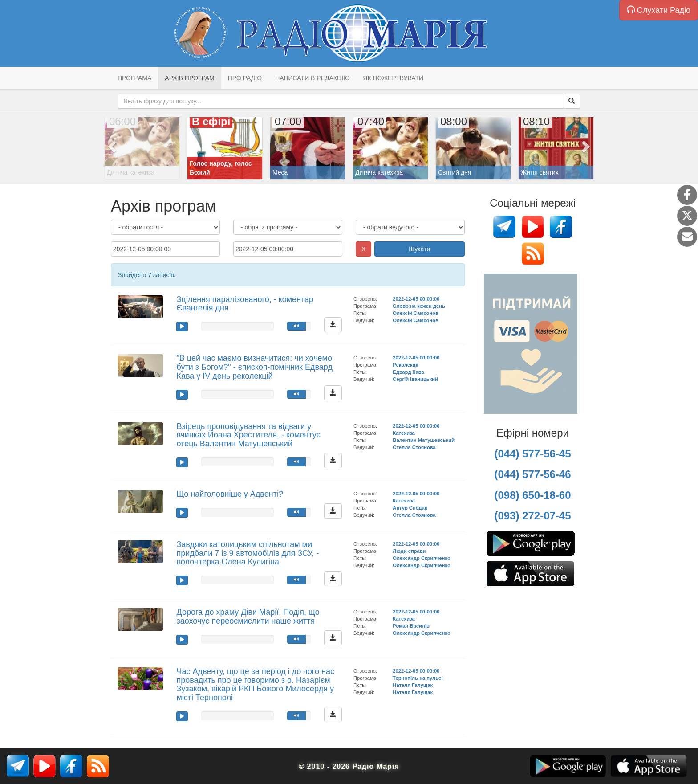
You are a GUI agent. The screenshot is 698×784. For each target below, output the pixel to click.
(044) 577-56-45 (532, 454)
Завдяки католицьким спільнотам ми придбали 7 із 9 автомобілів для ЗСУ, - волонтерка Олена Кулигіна (248, 553)
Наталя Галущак (413, 685)
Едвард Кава (408, 372)
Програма (134, 78)
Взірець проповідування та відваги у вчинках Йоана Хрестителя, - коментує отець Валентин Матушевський (248, 435)
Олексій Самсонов (416, 313)
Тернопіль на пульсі (418, 678)
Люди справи (409, 551)
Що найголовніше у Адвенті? (229, 494)
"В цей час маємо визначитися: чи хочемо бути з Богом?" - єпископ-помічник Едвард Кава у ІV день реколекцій (254, 367)
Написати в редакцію (312, 78)
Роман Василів (411, 626)
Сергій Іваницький (415, 379)
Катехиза (404, 433)
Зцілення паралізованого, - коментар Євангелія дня (245, 304)
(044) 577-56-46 (532, 474)
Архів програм (189, 78)
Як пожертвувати (393, 78)
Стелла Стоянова (414, 447)
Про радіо (245, 78)
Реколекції (405, 365)
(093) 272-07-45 (532, 516)
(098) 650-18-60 (532, 495)
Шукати (419, 249)
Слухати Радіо (659, 10)
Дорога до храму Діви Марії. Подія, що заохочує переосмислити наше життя (248, 617)
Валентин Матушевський (424, 440)
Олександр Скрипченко (421, 558)
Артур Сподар (410, 508)
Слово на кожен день (419, 306)
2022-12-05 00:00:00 (416, 299)
